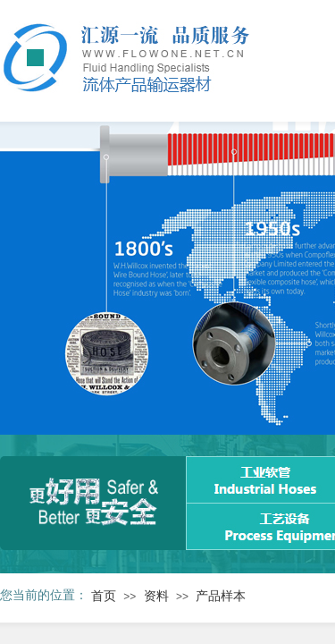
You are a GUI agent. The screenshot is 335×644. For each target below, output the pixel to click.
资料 (156, 596)
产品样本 (221, 596)
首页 (104, 596)
